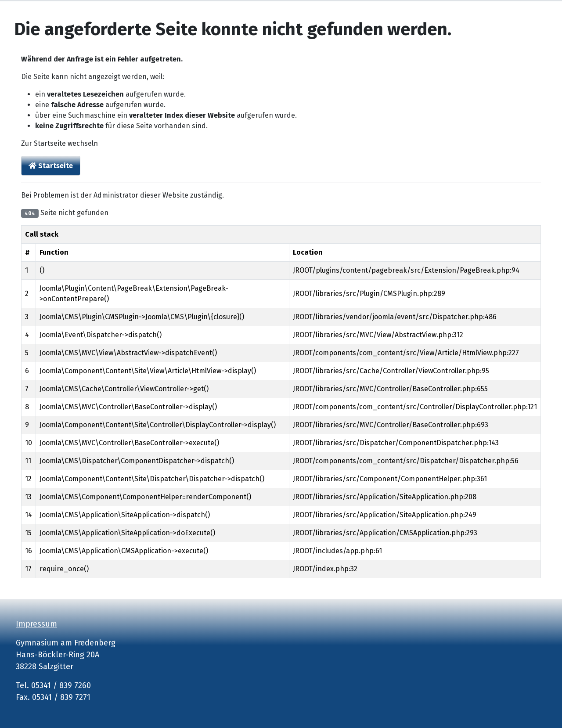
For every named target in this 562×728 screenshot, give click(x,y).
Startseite (51, 166)
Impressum (36, 624)
